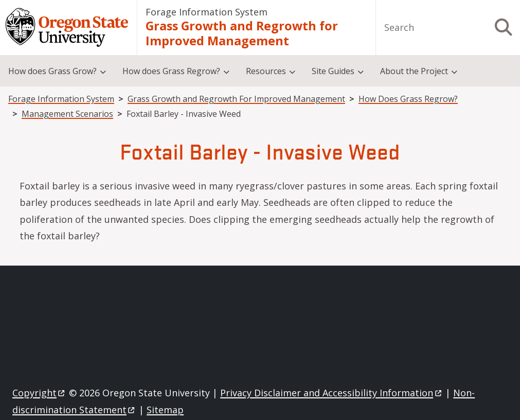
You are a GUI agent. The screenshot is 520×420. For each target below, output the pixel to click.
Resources (266, 71)
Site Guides (333, 71)
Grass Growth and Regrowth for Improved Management (242, 33)
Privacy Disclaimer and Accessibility (331, 393)
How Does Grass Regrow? (408, 99)
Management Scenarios (67, 114)
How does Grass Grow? (52, 71)
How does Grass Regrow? (171, 71)
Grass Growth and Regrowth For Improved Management (236, 99)
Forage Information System (207, 12)
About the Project (414, 71)
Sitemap (165, 410)
